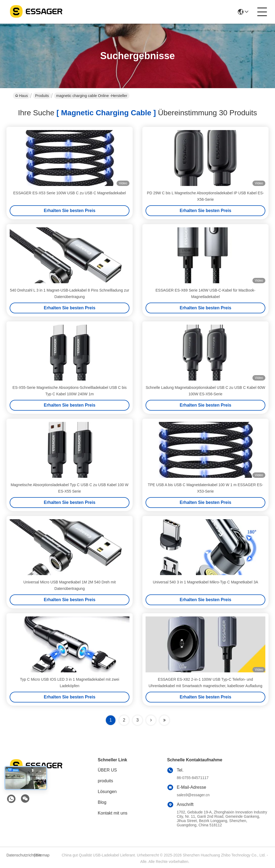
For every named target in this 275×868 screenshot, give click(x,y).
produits (105, 781)
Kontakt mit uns (113, 813)
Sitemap (43, 855)
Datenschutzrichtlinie (20, 855)
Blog (102, 802)
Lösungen (107, 792)
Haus (21, 96)
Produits (42, 96)
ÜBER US (107, 770)
